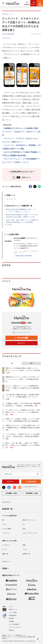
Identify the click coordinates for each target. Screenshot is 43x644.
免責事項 (11, 618)
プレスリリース (11, 199)
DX (3, 521)
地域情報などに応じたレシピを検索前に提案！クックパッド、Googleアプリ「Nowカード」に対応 (21, 132)
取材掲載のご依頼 (32, 494)
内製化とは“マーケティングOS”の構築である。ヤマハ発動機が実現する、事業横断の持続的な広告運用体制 (23, 428)
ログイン (21, 343)
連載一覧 (5, 555)
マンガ (4, 551)
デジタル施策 (7, 530)
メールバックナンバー (21, 332)
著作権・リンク (13, 609)
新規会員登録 (21, 338)
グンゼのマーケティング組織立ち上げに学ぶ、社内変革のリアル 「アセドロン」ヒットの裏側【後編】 (23, 412)
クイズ (25, 551)
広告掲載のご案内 (11, 494)
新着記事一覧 (8, 510)
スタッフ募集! (13, 612)
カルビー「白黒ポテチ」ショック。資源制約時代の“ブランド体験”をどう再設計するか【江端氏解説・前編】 (23, 388)
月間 (31, 363)
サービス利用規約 (14, 624)
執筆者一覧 (26, 555)
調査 (24, 546)
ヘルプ (11, 607)
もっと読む (8, 224)
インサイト (6, 534)
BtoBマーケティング (29, 521)
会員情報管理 (13, 615)
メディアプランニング (30, 534)
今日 (12, 363)
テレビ (4, 526)
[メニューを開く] (3, 3)
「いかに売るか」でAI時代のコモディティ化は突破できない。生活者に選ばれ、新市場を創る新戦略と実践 (23, 436)
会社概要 (11, 621)
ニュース (7, 503)
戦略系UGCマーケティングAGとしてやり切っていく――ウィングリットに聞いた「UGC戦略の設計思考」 (23, 379)
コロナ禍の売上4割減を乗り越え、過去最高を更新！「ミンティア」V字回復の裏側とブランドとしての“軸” (23, 397)
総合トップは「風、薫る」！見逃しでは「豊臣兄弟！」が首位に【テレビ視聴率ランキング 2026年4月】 (23, 445)
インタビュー (7, 546)
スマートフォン (7, 38)
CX (24, 526)
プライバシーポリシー (15, 627)
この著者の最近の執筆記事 (23, 256)
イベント (7, 563)
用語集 (6, 570)
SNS (24, 530)
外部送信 (11, 630)
